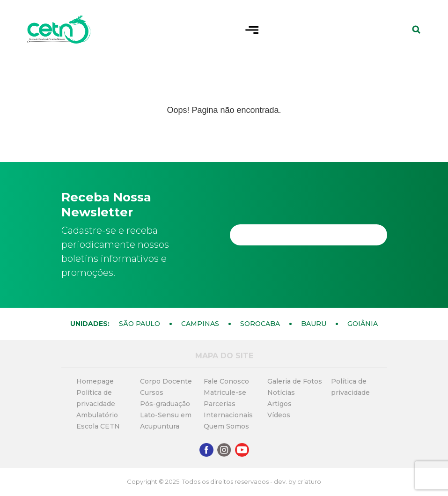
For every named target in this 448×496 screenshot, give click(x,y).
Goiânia (363, 324)
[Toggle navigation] (252, 29)
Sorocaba (260, 324)
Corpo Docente (166, 381)
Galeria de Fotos (295, 381)
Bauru (314, 324)
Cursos (152, 392)
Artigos (279, 404)
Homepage (95, 381)
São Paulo (140, 324)
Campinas (200, 324)
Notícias (281, 392)
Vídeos (279, 415)
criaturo (309, 481)
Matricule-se (225, 392)
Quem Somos (226, 426)
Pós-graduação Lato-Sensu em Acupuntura (166, 415)
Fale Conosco (226, 381)
